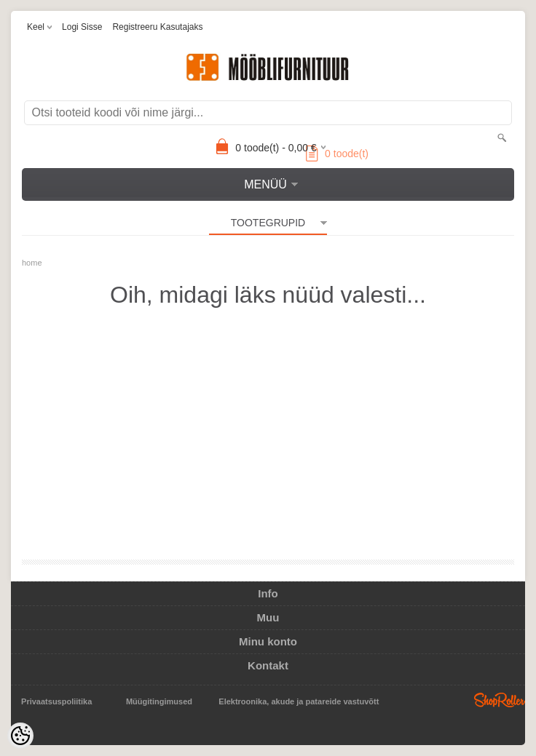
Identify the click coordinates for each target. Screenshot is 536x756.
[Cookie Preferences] (20, 736)
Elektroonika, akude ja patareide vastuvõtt (299, 701)
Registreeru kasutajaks (157, 27)
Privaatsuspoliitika (56, 701)
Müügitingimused (159, 701)
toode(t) (337, 154)
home (32, 263)
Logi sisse (82, 27)
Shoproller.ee (500, 700)
